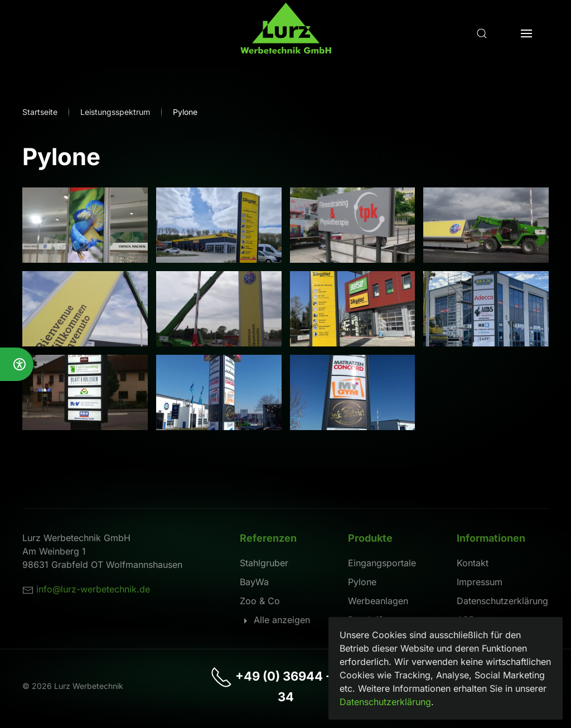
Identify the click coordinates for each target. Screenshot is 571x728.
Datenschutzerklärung (502, 601)
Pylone (362, 582)
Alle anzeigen (275, 620)
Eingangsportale (382, 563)
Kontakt (473, 563)
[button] (482, 33)
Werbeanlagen (378, 601)
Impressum (480, 582)
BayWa (254, 582)
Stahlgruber (264, 563)
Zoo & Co (260, 601)
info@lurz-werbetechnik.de (93, 589)
